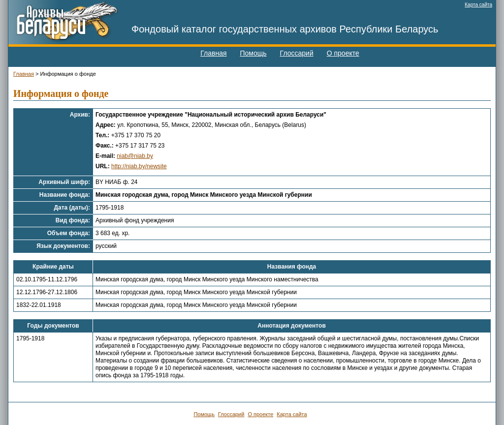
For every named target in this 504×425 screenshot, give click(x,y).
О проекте (343, 53)
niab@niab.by (135, 156)
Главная (213, 53)
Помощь (253, 53)
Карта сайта (478, 5)
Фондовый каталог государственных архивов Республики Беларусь (285, 29)
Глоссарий (297, 53)
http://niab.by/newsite (139, 166)
